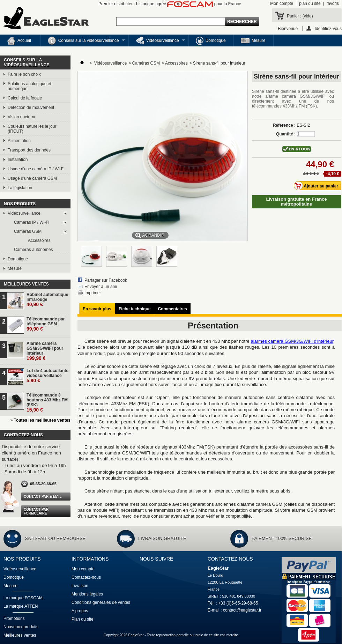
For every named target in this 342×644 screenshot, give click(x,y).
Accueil (19, 41)
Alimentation (19, 141)
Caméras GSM (28, 231)
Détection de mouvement (31, 108)
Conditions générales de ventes (101, 602)
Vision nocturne (22, 117)
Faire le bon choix (24, 74)
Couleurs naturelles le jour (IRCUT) (32, 129)
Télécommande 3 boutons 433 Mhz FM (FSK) (47, 403)
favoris (333, 3)
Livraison (80, 586)
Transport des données (29, 150)
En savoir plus (97, 309)
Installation (18, 160)
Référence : (284, 125)
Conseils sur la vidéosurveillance (83, 42)
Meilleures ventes (26, 284)
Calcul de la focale (25, 98)
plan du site (310, 3)
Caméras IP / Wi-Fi (32, 222)
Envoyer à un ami (101, 287)
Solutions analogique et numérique (29, 86)
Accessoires (39, 240)
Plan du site (83, 619)
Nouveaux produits (21, 627)
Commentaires (172, 309)
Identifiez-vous (328, 28)
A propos (80, 611)
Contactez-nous (86, 577)
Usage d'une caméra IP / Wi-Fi (36, 169)
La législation (20, 188)
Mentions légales (87, 594)
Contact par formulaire (36, 511)
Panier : (300, 16)
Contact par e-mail (43, 497)
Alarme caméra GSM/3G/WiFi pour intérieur (45, 351)
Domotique (211, 41)
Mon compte (282, 3)
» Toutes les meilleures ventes (40, 420)
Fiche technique (135, 309)
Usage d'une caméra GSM (32, 178)
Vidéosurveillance (157, 42)
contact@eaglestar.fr (242, 610)
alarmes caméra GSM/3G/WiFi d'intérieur (292, 341)
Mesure (253, 41)
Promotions (14, 619)
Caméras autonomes (33, 250)
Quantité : (286, 134)
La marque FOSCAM (23, 598)
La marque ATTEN (21, 606)
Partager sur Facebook (106, 280)
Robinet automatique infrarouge (47, 300)
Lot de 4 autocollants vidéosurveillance (47, 376)
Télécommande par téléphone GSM (46, 324)
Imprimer (93, 293)
